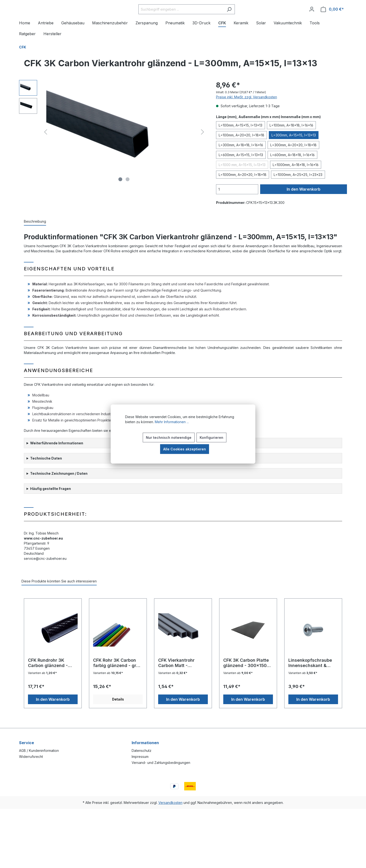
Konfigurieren (211, 437)
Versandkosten (170, 803)
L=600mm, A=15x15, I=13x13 (241, 170)
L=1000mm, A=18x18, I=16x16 (296, 179)
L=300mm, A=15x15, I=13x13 (294, 150)
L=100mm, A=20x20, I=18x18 (241, 150)
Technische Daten (46, 473)
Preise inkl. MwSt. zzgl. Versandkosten (247, 112)
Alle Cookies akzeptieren (185, 449)
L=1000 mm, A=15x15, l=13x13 (242, 179)
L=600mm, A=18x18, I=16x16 (292, 170)
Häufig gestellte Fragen (51, 503)
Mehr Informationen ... (172, 422)
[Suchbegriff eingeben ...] (193, 17)
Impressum (140, 757)
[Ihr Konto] (312, 17)
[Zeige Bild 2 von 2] (128, 194)
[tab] (35, 236)
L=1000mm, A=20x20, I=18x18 (243, 189)
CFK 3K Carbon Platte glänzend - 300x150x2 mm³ (248, 678)
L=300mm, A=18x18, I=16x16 (241, 160)
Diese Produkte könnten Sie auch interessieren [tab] (59, 596)
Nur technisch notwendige (169, 437)
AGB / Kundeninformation (39, 751)
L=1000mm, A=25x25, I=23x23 (298, 189)
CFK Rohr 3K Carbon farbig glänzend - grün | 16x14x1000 (117, 678)
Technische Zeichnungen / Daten (59, 488)
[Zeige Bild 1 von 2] (120, 194)
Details (118, 714)
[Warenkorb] (332, 17)
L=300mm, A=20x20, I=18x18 (293, 160)
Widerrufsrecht (31, 757)
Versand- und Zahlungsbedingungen (161, 763)
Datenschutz (142, 751)
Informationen (145, 743)
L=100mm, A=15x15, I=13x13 (241, 140)
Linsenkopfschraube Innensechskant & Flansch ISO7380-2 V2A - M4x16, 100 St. (311, 678)
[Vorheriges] (46, 147)
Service (27, 743)
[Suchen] (241, 17)
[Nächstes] (203, 147)
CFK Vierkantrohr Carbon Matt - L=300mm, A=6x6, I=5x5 (178, 678)
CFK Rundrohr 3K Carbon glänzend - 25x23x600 (48, 678)
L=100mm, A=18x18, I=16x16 (291, 140)
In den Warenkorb (304, 204)
